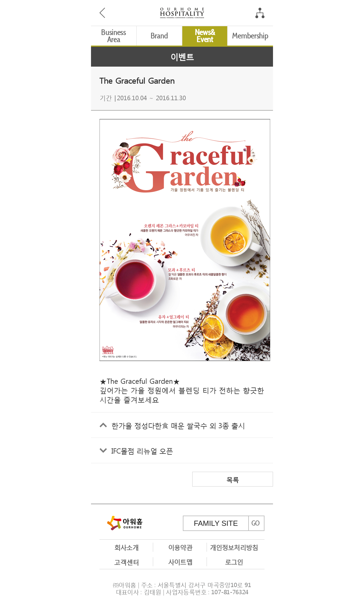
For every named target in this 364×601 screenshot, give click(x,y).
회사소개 (126, 547)
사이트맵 (180, 561)
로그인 (234, 561)
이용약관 (180, 547)
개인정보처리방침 (234, 547)
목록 (233, 479)
